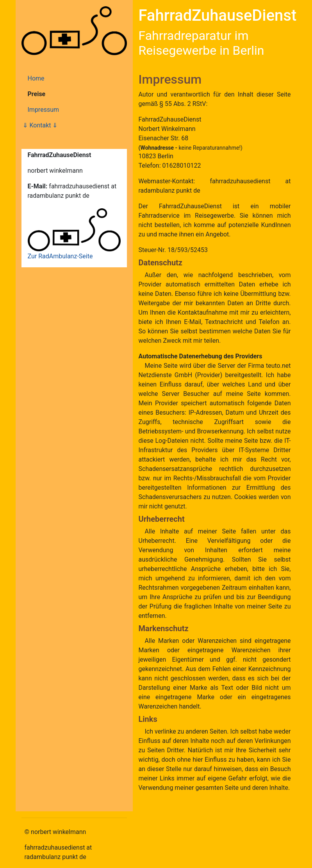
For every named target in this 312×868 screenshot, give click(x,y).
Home (36, 78)
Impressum (44, 110)
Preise (37, 94)
